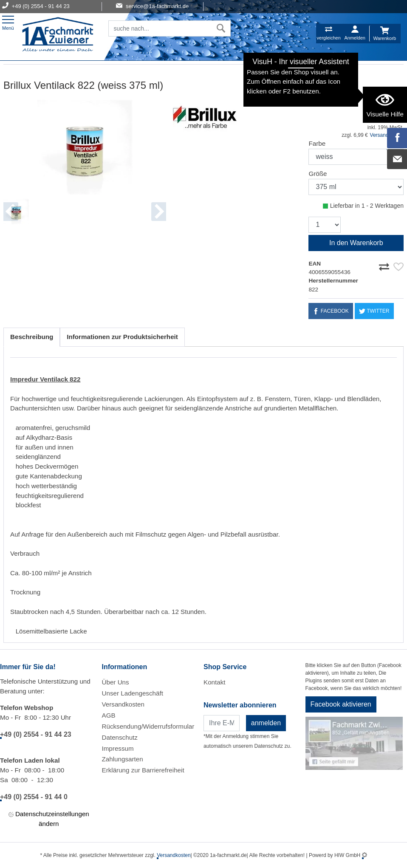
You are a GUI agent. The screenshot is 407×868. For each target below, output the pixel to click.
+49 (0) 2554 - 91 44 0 (34, 797)
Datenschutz (120, 737)
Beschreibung (32, 337)
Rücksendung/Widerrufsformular (148, 726)
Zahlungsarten (123, 759)
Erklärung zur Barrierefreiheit (143, 770)
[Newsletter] (222, 723)
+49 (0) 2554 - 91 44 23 (36, 734)
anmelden (266, 723)
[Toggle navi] (8, 22)
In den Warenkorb (356, 243)
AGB (109, 715)
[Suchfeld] (160, 28)
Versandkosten (123, 704)
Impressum (118, 748)
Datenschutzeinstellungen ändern (49, 818)
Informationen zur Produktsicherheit (122, 337)
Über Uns (116, 682)
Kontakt (215, 682)
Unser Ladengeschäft (133, 693)
